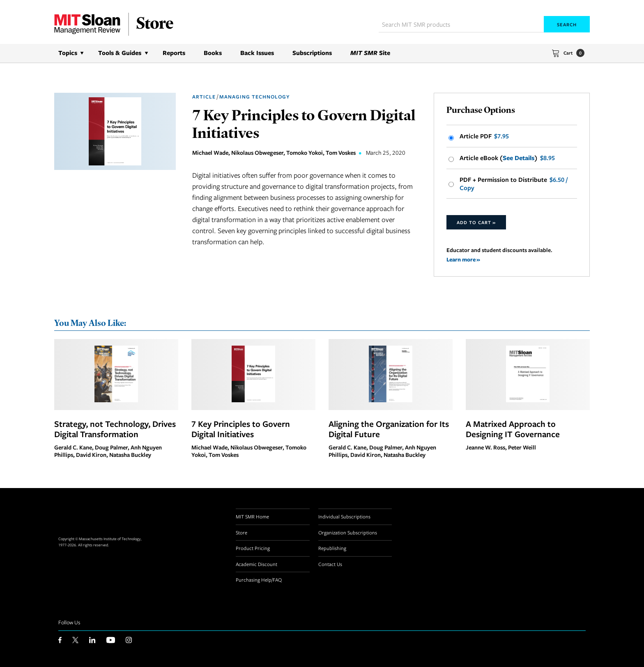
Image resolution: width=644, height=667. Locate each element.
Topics (68, 53)
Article (204, 97)
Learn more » (463, 259)
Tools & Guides (120, 53)
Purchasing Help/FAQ (259, 580)
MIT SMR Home (252, 516)
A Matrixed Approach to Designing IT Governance (513, 429)
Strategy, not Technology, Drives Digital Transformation (115, 429)
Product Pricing (253, 548)
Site (370, 53)
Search (567, 24)
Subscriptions (312, 53)
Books (213, 53)
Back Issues (257, 53)
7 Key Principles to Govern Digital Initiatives (241, 429)
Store (241, 532)
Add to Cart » (476, 222)
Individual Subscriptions (344, 516)
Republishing (332, 548)
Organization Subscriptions (348, 532)
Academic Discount (256, 564)
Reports (174, 53)
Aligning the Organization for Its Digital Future (389, 429)
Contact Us (330, 564)
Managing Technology (254, 97)
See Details (519, 158)
